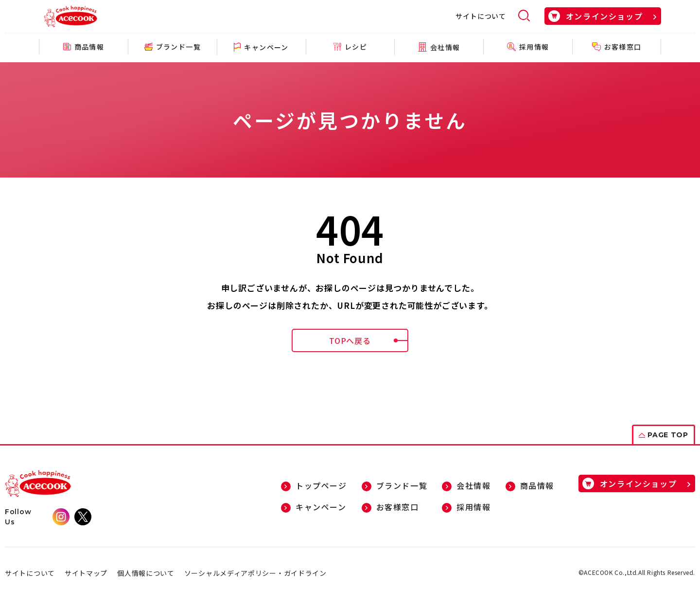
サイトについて (481, 16)
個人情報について (146, 573)
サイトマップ (86, 573)
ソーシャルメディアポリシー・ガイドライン (255, 573)
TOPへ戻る (369, 340)
